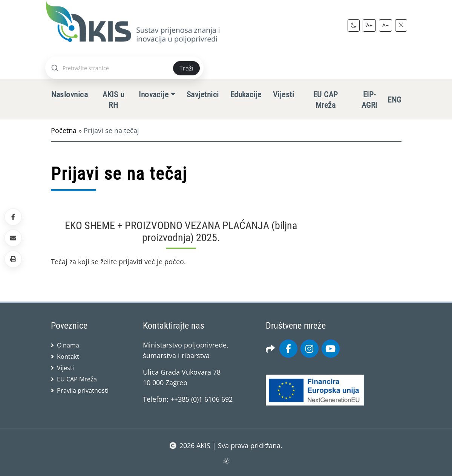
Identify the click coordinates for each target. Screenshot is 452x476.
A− (385, 25)
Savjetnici (203, 95)
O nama (68, 345)
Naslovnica (70, 95)
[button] (13, 259)
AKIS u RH (113, 100)
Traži (186, 68)
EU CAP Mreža (326, 100)
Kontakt (68, 357)
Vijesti (283, 95)
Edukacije (246, 95)
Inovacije (154, 95)
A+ (369, 25)
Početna (64, 130)
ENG (394, 100)
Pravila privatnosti (83, 390)
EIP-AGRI (369, 100)
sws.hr (226, 461)
